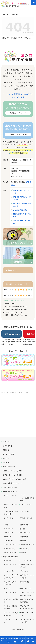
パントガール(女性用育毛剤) (10, 607)
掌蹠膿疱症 (24, 537)
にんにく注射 (25, 582)
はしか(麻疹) (25, 549)
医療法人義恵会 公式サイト (12, 483)
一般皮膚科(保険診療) (10, 491)
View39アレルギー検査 (10, 506)
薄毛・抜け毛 (8, 529)
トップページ (7, 442)
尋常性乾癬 (8, 537)
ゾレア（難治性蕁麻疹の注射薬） (11, 513)
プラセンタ (24, 571)
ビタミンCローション (10, 621)
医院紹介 (6, 450)
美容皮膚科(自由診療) (10, 557)
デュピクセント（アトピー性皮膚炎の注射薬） (27, 498)
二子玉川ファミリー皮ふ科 (12, 475)
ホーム (3, 392)
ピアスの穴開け (9, 571)
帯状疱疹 (23, 553)
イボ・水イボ (8, 533)
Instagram (12, 334)
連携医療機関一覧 (9, 467)
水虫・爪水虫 (25, 511)
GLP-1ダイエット (10, 564)
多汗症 (23, 529)
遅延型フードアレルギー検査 (27, 566)
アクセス (6, 458)
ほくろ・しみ (8, 518)
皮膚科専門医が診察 (20, 210)
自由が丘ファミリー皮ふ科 (12, 471)
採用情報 (6, 462)
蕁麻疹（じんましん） (26, 519)
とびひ (6, 525)
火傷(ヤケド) (25, 525)
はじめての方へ (8, 446)
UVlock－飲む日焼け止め (27, 614)
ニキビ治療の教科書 (10, 487)
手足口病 (23, 541)
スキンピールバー (10, 592)
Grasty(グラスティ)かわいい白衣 (14, 479)
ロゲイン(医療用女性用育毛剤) (27, 600)
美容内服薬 (8, 560)
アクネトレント (26, 560)
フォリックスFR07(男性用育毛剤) (27, 607)
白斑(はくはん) (9, 541)
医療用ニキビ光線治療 (11, 600)
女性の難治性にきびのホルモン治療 (27, 594)
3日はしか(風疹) (9, 549)
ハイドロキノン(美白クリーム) (27, 621)
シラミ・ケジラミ (10, 545)
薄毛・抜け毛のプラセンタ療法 (11, 583)
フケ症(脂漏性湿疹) (27, 545)
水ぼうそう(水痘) (10, 553)
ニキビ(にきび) (25, 505)
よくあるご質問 (8, 454)
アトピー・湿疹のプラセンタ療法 (11, 576)
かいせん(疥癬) (25, 533)
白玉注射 (7, 588)
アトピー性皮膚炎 (10, 495)
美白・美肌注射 (26, 588)
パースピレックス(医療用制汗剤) (11, 614)
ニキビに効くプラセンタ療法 (27, 576)
